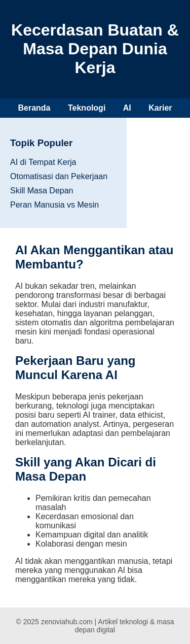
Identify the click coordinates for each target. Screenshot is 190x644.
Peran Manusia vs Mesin (54, 205)
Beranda (34, 108)
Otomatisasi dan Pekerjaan (59, 176)
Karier (160, 108)
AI (127, 108)
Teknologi (87, 108)
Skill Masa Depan (42, 191)
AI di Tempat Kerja (43, 162)
